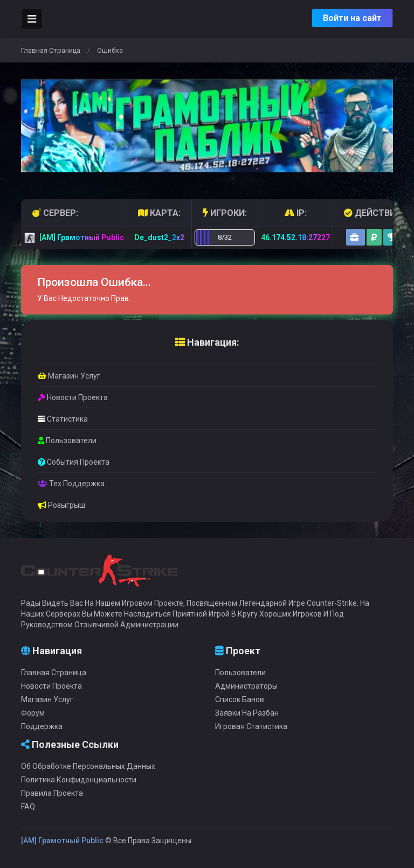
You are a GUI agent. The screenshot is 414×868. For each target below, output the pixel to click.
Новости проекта (73, 397)
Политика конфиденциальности (79, 780)
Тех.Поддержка (71, 484)
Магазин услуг (69, 376)
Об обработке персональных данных (88, 766)
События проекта (74, 462)
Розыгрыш (61, 505)
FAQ (28, 807)
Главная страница (51, 50)
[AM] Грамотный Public (62, 841)
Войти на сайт (352, 18)
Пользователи (67, 440)
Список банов (240, 699)
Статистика (63, 419)
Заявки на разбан (247, 713)
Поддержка (42, 726)
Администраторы (246, 686)
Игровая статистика (251, 726)
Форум (33, 713)
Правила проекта (52, 793)
